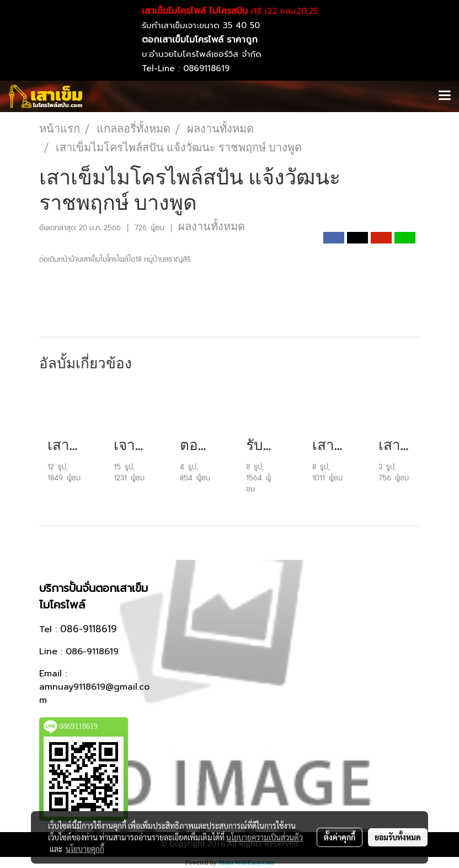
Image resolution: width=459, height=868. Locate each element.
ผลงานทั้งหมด (212, 226)
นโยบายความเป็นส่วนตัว (265, 837)
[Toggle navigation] (445, 96)
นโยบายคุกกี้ (85, 849)
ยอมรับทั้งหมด (398, 837)
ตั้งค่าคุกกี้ (340, 837)
